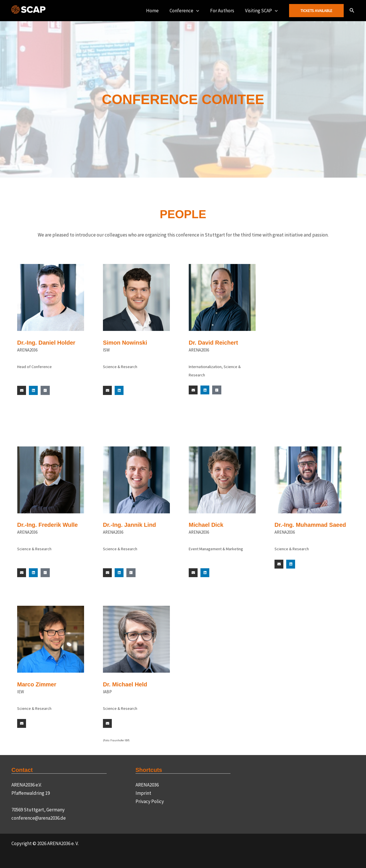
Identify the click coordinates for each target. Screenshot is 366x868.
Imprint (143, 793)
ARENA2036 (147, 785)
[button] (199, 11)
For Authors (224, 11)
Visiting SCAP (262, 11)
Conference (187, 11)
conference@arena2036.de (39, 818)
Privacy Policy (150, 801)
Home (157, 11)
